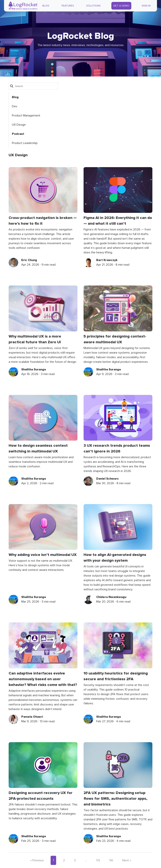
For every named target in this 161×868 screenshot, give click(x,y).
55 (98, 860)
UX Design (19, 125)
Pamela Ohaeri (32, 717)
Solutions (93, 6)
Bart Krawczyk (107, 260)
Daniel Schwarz (107, 479)
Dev (15, 106)
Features (68, 6)
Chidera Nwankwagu (111, 597)
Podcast (18, 134)
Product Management (26, 116)
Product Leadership (25, 143)
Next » (127, 860)
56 (111, 860)
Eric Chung (29, 260)
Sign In (146, 6)
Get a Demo (121, 6)
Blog (46, 6)
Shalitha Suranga (34, 369)
